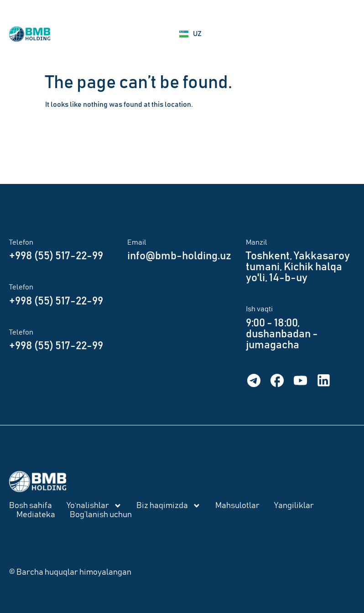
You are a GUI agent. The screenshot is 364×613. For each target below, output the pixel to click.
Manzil (257, 242)
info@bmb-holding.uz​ (179, 256)
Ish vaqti (259, 309)
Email (137, 242)
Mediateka (36, 515)
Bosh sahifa (31, 506)
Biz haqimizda (169, 506)
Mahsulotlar (237, 506)
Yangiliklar (294, 506)
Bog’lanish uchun (101, 515)
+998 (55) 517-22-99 (56, 256)
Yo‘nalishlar (94, 506)
